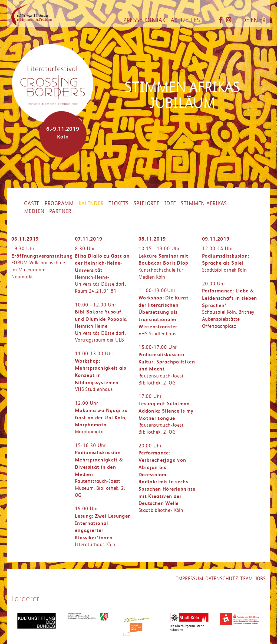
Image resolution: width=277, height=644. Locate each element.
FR (262, 20)
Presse (133, 20)
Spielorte (146, 204)
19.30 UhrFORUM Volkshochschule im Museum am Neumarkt (42, 263)
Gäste (32, 204)
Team (246, 579)
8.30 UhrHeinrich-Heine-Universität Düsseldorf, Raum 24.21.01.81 (102, 270)
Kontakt (156, 20)
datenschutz (222, 579)
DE (246, 20)
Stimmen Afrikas (204, 204)
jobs (260, 579)
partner (60, 211)
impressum (190, 579)
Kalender (91, 204)
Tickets (118, 204)
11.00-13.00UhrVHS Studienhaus (164, 312)
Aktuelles (185, 20)
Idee (170, 204)
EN (254, 20)
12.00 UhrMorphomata (101, 417)
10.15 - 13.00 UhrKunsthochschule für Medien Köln (164, 263)
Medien (34, 211)
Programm (59, 204)
